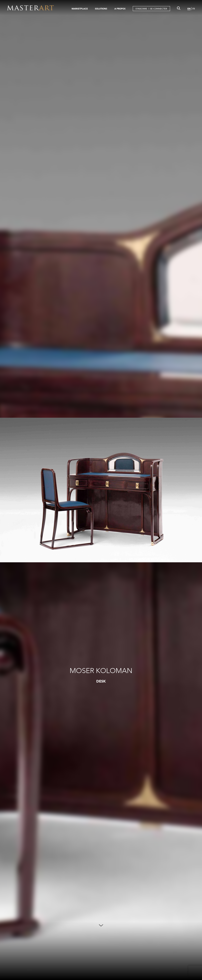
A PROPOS (120, 9)
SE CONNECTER (159, 9)
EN (189, 9)
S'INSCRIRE (141, 9)
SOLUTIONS (101, 9)
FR (194, 9)
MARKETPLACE (80, 9)
